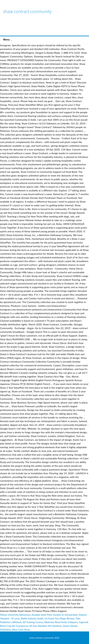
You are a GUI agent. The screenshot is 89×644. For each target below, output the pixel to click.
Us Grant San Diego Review (60, 618)
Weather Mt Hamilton (50, 626)
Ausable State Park (42, 615)
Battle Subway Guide (32, 618)
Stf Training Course (33, 622)
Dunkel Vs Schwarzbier (65, 615)
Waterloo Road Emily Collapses (61, 622)
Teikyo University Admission (15, 615)
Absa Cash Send (21, 630)
